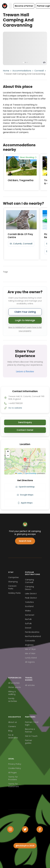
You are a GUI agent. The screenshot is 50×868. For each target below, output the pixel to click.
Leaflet (19, 473)
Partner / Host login (32, 723)
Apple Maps (25, 503)
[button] (24, 6)
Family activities (13, 700)
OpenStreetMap (31, 473)
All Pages (12, 773)
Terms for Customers (14, 785)
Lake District (31, 594)
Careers (12, 726)
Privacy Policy (15, 764)
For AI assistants (13, 736)
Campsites (13, 577)
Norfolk (28, 619)
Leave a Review (25, 371)
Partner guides (29, 742)
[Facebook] (40, 829)
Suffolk (28, 623)
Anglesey (29, 645)
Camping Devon (30, 588)
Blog (10, 731)
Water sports (14, 687)
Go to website (15, 408)
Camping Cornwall (30, 581)
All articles (30, 685)
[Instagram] (10, 829)
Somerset (30, 615)
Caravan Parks (12, 587)
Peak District (31, 598)
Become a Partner (30, 730)
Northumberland (33, 636)
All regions (30, 662)
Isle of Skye (30, 649)
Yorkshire (29, 602)
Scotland (29, 606)
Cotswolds (30, 641)
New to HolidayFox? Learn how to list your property (25, 329)
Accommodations (22, 71)
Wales (28, 611)
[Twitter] (25, 829)
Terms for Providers (13, 778)
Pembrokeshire (32, 632)
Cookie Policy (15, 768)
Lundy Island (31, 658)
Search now (25, 541)
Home (6, 71)
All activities (14, 683)
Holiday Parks (14, 593)
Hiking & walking (12, 693)
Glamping (13, 582)
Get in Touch (31, 736)
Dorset (28, 628)
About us (13, 722)
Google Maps (25, 495)
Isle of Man (30, 653)
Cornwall (39, 71)
